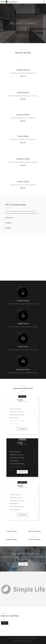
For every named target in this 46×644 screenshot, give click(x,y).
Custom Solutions (23, 92)
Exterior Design (23, 136)
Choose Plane (22, 429)
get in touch (23, 564)
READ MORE (23, 76)
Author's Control (23, 182)
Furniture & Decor (23, 115)
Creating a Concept (23, 159)
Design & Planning (23, 70)
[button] (23, 29)
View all (5, 623)
